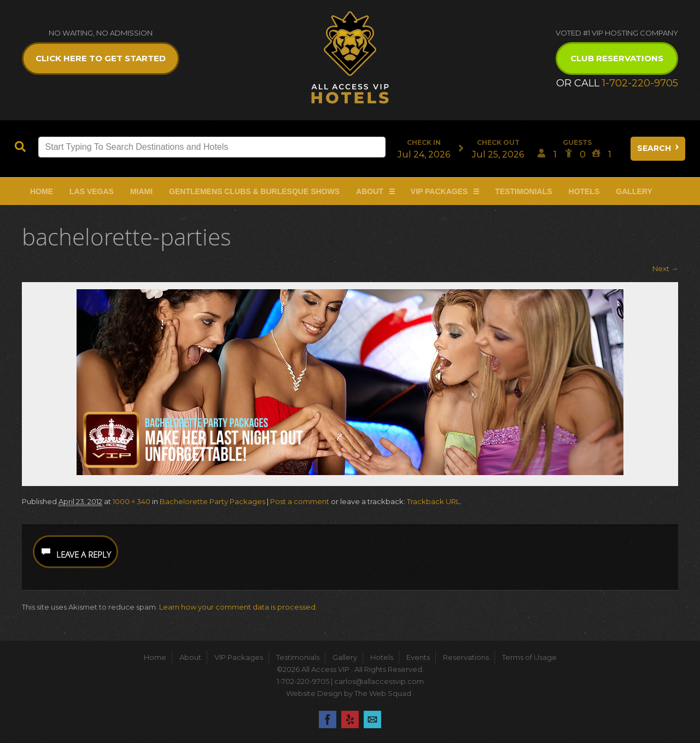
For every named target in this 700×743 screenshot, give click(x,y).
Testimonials (523, 191)
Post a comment (300, 501)
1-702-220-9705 (640, 83)
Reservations (466, 657)
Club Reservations (617, 58)
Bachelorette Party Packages (212, 501)
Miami (141, 191)
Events (418, 657)
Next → (665, 268)
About (370, 191)
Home (42, 191)
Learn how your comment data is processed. (238, 607)
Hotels (584, 191)
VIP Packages (439, 191)
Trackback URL (433, 501)
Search (659, 148)
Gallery (634, 191)
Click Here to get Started (101, 58)
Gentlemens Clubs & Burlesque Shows (254, 191)
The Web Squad (384, 693)
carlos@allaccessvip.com (379, 681)
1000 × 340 (132, 501)
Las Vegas (92, 191)
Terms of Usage (529, 657)
